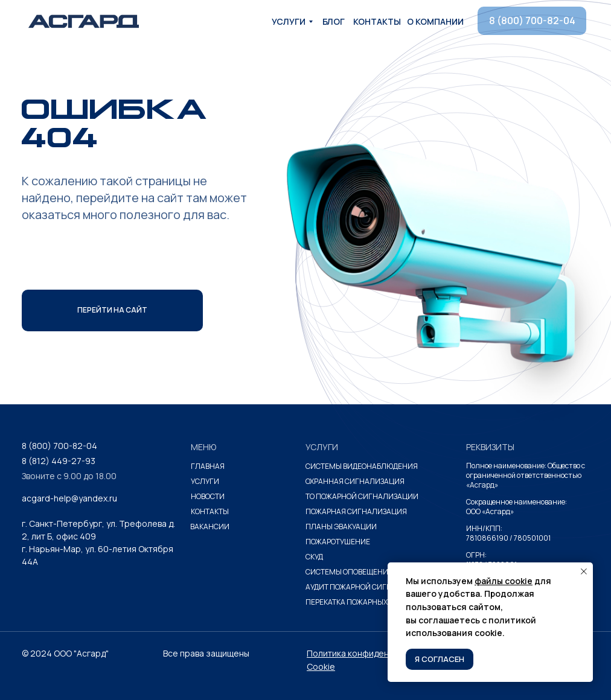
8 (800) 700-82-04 (59, 446)
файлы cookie (504, 581)
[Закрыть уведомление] (584, 571)
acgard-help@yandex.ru (69, 498)
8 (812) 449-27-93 (59, 461)
